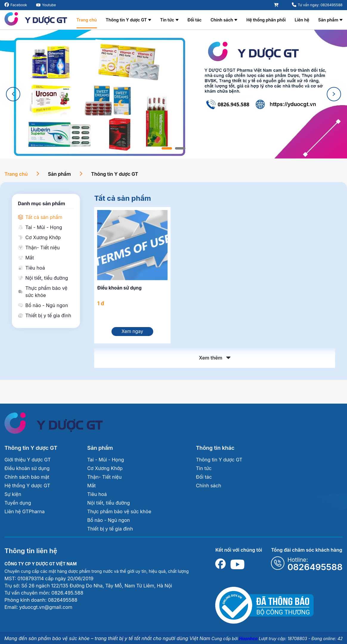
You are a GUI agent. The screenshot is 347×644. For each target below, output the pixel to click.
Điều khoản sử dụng (27, 470)
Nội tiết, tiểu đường (108, 505)
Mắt (91, 487)
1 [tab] (167, 148)
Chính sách (222, 20)
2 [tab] (180, 148)
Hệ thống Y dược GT (27, 487)
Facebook (19, 5)
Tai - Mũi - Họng (105, 461)
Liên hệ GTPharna (25, 513)
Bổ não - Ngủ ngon (108, 522)
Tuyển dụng (18, 505)
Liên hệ (302, 20)
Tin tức (167, 20)
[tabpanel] (173, 94)
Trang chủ (87, 20)
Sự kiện (13, 496)
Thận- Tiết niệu (104, 479)
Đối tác (195, 20)
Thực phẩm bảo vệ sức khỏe (119, 513)
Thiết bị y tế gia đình (110, 531)
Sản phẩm (328, 20)
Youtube (49, 5)
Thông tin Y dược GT (126, 20)
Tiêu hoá (97, 496)
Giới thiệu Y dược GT (28, 461)
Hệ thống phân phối (266, 20)
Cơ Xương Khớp (105, 470)
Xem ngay (133, 333)
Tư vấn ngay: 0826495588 (320, 5)
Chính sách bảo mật (27, 479)
